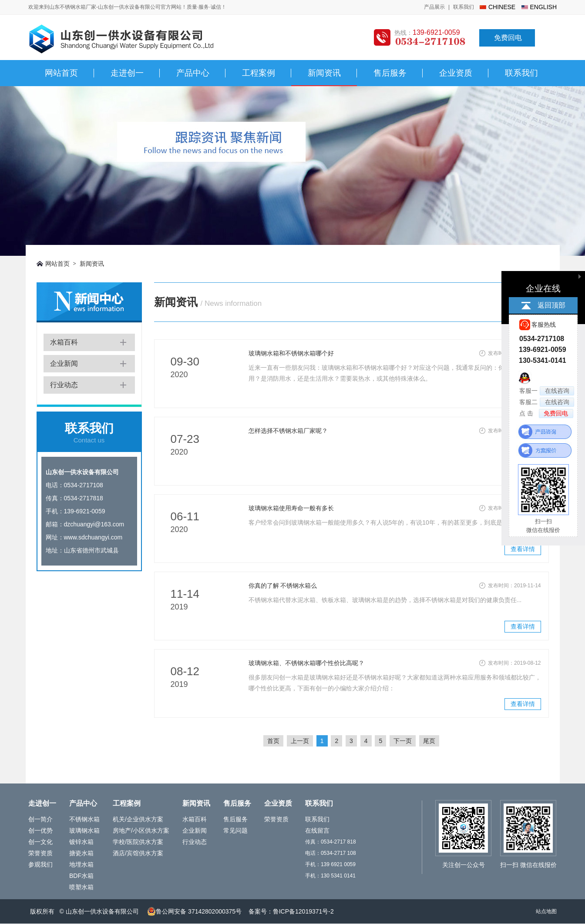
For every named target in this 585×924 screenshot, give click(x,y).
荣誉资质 (40, 853)
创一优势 (40, 830)
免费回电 (508, 38)
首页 (273, 741)
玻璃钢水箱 (84, 830)
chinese (502, 7)
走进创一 (127, 73)
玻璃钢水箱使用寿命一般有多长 (291, 508)
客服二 (547, 402)
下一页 (403, 741)
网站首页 (61, 73)
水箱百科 (64, 342)
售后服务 (390, 73)
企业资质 (456, 73)
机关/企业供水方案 (138, 819)
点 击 (546, 413)
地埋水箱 (81, 864)
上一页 (300, 741)
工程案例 (259, 73)
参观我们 (40, 864)
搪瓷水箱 (81, 853)
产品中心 (193, 73)
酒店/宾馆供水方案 (138, 853)
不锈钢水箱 (84, 819)
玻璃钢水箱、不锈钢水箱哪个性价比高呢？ (306, 663)
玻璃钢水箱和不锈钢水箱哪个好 (291, 353)
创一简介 (40, 819)
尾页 (429, 741)
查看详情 (523, 549)
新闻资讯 (324, 73)
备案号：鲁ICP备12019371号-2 (291, 911)
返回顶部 (551, 305)
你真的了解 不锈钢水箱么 (283, 586)
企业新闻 (64, 363)
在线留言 (317, 830)
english (543, 7)
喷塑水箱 (81, 887)
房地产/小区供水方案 (141, 830)
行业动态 (64, 385)
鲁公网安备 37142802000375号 (194, 911)
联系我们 (464, 7)
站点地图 (546, 911)
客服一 (547, 391)
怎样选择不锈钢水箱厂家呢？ (288, 431)
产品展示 (434, 7)
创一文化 (40, 842)
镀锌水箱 (81, 842)
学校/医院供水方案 (138, 842)
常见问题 (235, 830)
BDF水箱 (81, 876)
